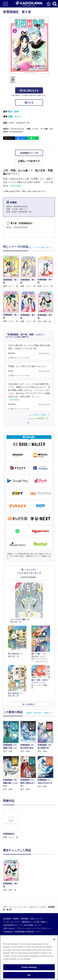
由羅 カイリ (15, 116)
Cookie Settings (29, 967)
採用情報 (24, 919)
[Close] (54, 939)
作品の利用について (32, 925)
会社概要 (7, 919)
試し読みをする (29, 91)
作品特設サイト (29, 153)
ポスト (10, 138)
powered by (39, 419)
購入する (29, 103)
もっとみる (28, 704)
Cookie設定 (8, 932)
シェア (22, 138)
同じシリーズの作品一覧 (39, 248)
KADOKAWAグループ (12, 925)
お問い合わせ (9, 928)
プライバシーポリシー (26, 928)
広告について (36, 919)
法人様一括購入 (40, 922)
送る (34, 138)
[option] (12, 824)
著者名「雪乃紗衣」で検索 (38, 713)
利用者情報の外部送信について (28, 932)
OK (29, 975)
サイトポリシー (44, 928)
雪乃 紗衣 (13, 112)
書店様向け (27, 922)
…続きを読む (15, 186)
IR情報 (15, 919)
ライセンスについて (11, 922)
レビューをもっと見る (37, 415)
